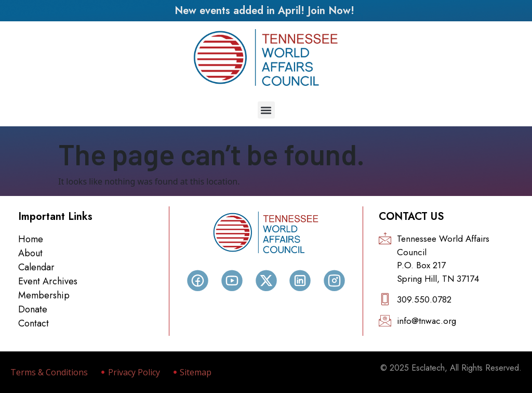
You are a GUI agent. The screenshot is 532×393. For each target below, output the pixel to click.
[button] (266, 110)
